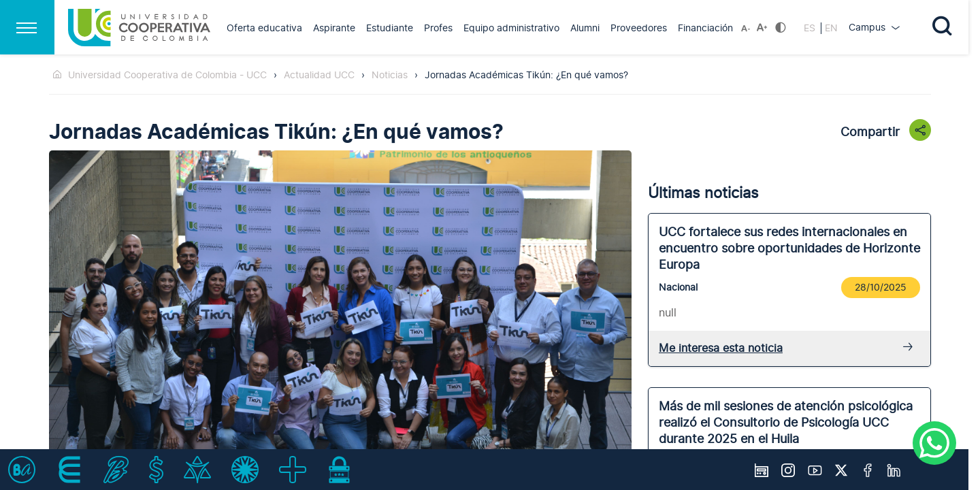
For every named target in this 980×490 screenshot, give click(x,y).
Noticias (390, 75)
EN (831, 28)
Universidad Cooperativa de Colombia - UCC (167, 75)
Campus (868, 28)
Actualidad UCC (319, 75)
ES (811, 28)
